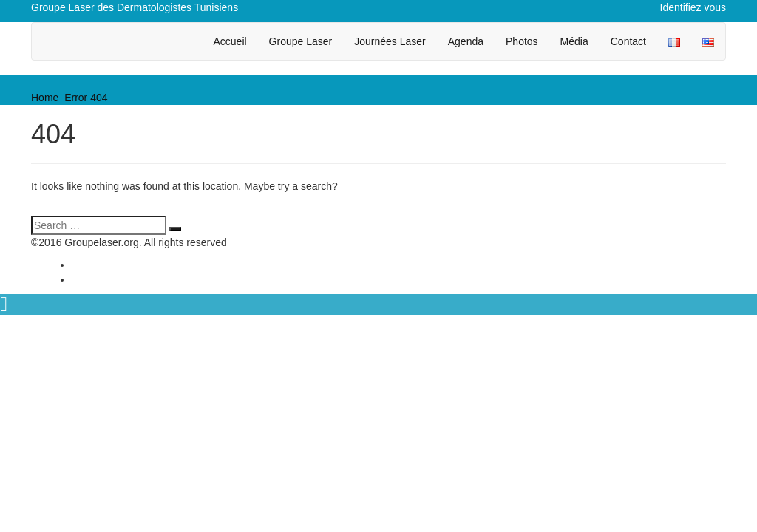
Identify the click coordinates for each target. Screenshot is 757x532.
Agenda (466, 41)
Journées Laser (390, 41)
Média (574, 41)
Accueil (230, 41)
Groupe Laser (301, 41)
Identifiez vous (693, 7)
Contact (628, 41)
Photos (522, 41)
